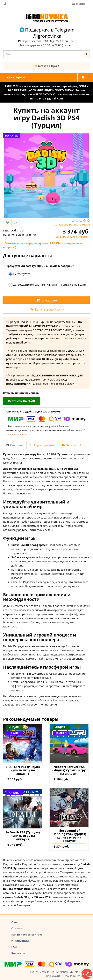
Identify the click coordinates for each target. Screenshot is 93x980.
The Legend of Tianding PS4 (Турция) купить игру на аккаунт (69, 836)
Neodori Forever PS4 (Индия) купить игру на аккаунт (69, 770)
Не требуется (19, 274)
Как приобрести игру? (27, 934)
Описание (15, 445)
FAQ (14, 947)
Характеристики (43, 445)
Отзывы (17, 928)
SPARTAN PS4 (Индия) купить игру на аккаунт (23, 770)
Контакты (18, 953)
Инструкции (20, 941)
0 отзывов (60, 224)
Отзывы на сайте (22, 401)
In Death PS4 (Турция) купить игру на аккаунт (23, 836)
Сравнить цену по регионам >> (73, 237)
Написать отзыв (80, 224)
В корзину (46, 300)
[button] (87, 974)
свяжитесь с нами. (16, 434)
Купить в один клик (46, 309)
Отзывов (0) (71, 445)
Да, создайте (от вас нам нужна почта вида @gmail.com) (47, 285)
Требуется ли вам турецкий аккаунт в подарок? (40, 266)
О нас (15, 922)
